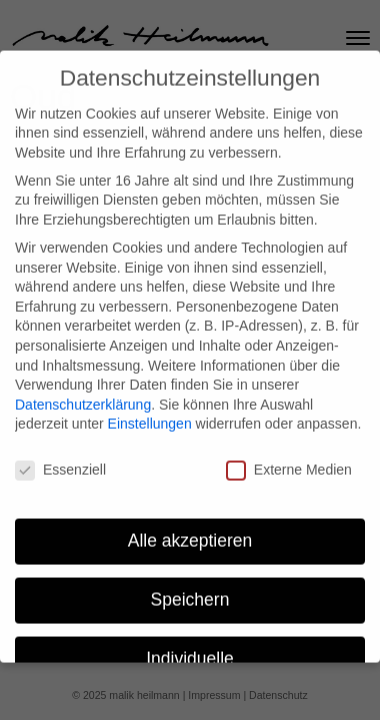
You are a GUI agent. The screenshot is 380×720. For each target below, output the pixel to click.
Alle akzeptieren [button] (190, 529)
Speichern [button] (190, 588)
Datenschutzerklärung (83, 393)
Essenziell (60, 458)
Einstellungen (150, 412)
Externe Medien (289, 458)
